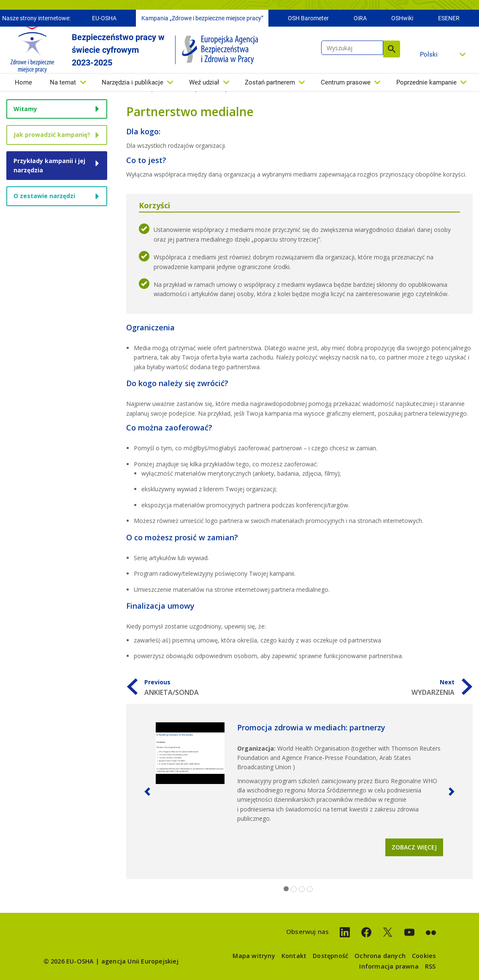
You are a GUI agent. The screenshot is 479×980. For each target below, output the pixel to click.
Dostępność (330, 956)
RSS (430, 966)
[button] (147, 791)
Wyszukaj (392, 51)
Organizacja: (256, 748)
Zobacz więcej (414, 847)
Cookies (424, 956)
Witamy (25, 109)
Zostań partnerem (270, 84)
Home (23, 84)
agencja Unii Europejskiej (140, 961)
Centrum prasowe (346, 84)
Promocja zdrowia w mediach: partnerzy (311, 727)
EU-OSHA (104, 20)
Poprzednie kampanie (426, 84)
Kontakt (294, 956)
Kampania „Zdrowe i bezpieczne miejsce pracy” (202, 20)
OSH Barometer (308, 20)
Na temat (63, 84)
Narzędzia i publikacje (133, 84)
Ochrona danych (380, 956)
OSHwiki (402, 20)
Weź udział (204, 84)
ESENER (449, 20)
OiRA (360, 20)
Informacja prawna (389, 966)
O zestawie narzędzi (44, 196)
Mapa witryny (254, 956)
